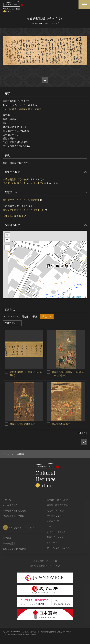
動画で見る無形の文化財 (15, 549)
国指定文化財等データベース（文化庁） (23, 183)
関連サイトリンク (55, 537)
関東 (30, 109)
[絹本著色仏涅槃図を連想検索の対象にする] (48, 424)
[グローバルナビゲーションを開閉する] (84, 5)
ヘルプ (50, 526)
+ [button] (7, 235)
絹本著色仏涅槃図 (61, 424)
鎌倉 (14, 109)
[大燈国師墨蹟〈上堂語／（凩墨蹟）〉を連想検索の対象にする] (6, 372)
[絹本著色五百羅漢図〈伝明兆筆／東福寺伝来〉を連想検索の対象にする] (48, 372)
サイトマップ (53, 542)
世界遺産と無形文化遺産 (15, 510)
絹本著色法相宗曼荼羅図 (22, 424)
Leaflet (62, 297)
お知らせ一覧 (53, 521)
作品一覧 (7, 500)
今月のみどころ (54, 516)
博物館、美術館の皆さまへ (59, 505)
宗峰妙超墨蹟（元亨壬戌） (17, 179)
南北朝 (22, 109)
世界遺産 (7, 538)
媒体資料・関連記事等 (57, 500)
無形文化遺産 (9, 543)
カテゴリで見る (10, 505)
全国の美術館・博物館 (13, 516)
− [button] (7, 240)
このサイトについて (56, 532)
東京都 (38, 109)
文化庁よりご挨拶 (55, 510)
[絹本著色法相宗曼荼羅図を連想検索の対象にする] (6, 424)
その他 (6, 109)
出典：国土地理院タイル (76, 297)
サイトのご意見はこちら (58, 548)
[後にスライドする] (83, 433)
